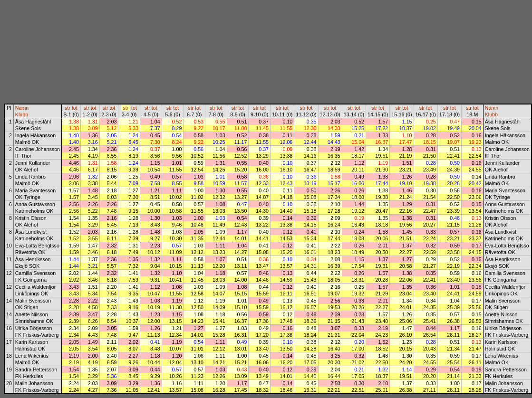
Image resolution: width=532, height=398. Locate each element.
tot (75, 108)
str (68, 108)
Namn (22, 108)
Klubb (22, 114)
